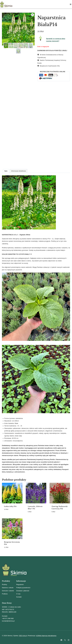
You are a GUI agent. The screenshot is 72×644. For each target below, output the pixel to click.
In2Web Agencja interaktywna (46, 636)
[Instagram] (68, 640)
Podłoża (5, 594)
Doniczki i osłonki (8, 591)
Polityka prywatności (23, 588)
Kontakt (19, 597)
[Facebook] (61, 640)
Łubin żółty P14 (10, 506)
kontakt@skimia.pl (8, 621)
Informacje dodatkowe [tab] (18, 171)
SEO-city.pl (23, 636)
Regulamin (20, 585)
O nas (18, 594)
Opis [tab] (6, 171)
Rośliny (4, 585)
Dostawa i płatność (23, 591)
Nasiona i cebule (8, 588)
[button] (32, 15)
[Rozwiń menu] (70, 4)
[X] (65, 640)
